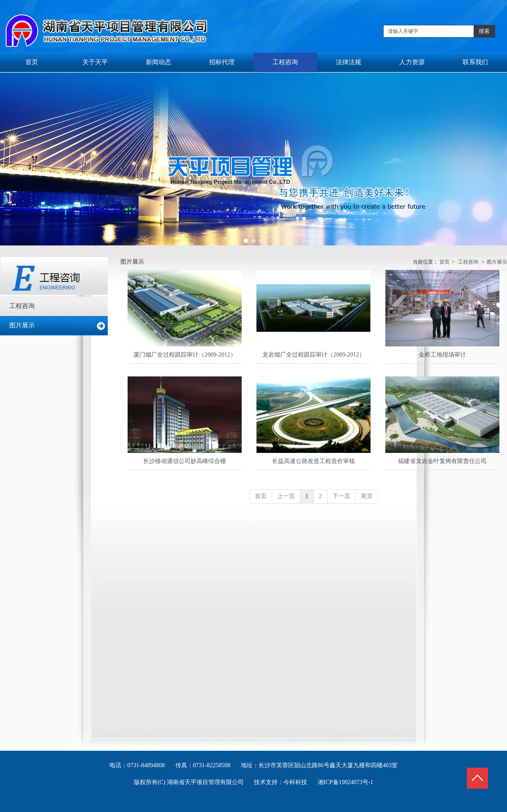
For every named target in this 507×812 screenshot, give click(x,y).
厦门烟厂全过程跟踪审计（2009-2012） (185, 355)
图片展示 (497, 262)
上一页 (286, 496)
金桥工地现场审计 (442, 355)
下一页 (341, 496)
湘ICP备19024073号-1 (345, 782)
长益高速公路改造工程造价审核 (313, 461)
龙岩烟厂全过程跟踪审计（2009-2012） (314, 355)
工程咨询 (468, 262)
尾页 (367, 496)
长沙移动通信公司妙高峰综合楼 (185, 461)
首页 (444, 262)
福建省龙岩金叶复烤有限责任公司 (442, 461)
